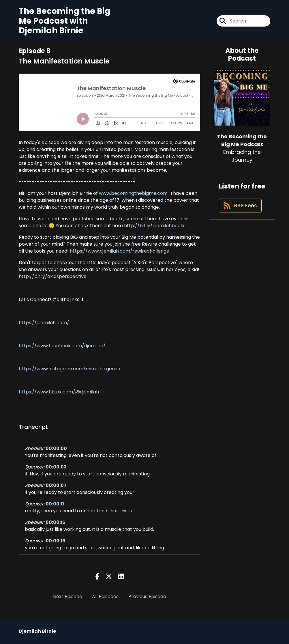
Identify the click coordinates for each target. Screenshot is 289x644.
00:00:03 (56, 467)
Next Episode (68, 597)
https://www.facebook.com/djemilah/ (62, 346)
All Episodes (105, 597)
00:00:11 (55, 504)
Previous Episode (147, 597)
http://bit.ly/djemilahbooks (154, 226)
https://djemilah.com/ (44, 323)
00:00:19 (56, 541)
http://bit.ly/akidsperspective (53, 276)
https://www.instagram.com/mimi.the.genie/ (70, 369)
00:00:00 (56, 448)
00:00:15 (55, 522)
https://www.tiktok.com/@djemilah (59, 392)
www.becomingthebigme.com (133, 193)
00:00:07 (56, 485)
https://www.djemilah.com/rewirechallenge (120, 251)
